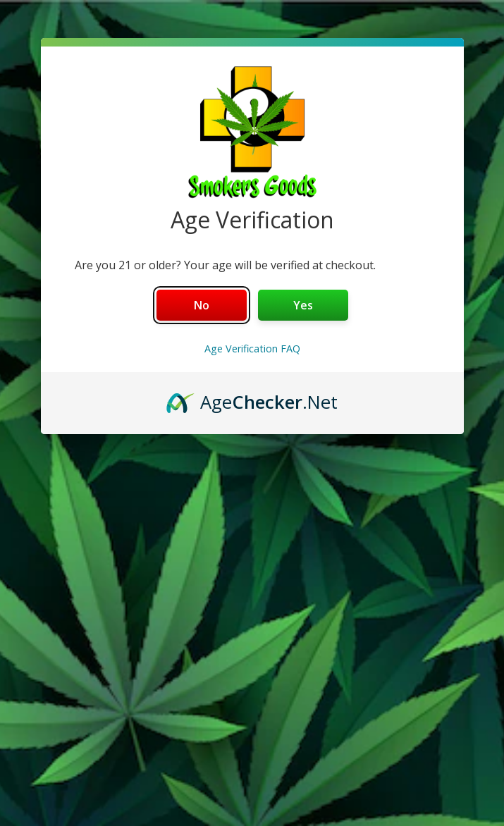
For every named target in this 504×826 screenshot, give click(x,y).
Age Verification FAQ (252, 349)
